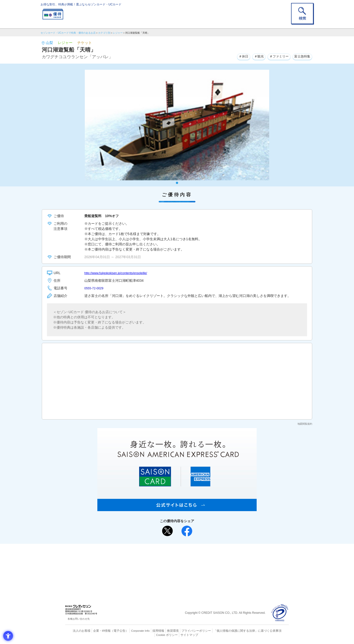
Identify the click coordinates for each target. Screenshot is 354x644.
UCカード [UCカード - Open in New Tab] (195, 563)
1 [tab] (177, 183)
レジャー (118, 33)
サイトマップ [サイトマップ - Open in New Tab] (177, 634)
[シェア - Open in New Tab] (187, 531)
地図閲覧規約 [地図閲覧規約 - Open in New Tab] (305, 424)
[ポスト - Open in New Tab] (167, 531)
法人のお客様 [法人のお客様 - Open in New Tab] (77, 630)
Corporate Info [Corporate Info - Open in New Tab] (132, 630)
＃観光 (254, 56)
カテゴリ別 (104, 33)
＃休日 (237, 56)
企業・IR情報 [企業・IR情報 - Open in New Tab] (96, 630)
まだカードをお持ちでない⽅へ (175, 549)
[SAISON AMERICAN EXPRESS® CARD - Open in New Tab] (177, 508)
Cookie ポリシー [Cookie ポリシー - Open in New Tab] (275, 630)
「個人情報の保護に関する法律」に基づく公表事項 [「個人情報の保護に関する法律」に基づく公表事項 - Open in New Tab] (231, 630)
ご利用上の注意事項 (157, 555)
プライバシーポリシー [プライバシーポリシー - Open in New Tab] (184, 630)
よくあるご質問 (196, 555)
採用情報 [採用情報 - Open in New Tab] (149, 630)
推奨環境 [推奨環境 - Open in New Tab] (162, 630)
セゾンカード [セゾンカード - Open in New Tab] (157, 563)
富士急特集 (301, 56)
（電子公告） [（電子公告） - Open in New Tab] (112, 630)
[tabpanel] (177, 125)
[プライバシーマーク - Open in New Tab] (280, 613)
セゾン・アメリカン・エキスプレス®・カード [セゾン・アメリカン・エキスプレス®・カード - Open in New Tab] (175, 572)
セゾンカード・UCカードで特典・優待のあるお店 (68, 33)
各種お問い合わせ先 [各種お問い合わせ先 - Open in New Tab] (79, 619)
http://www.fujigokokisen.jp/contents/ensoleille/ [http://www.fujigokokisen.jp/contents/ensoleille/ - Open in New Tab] (120, 273)
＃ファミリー (276, 56)
